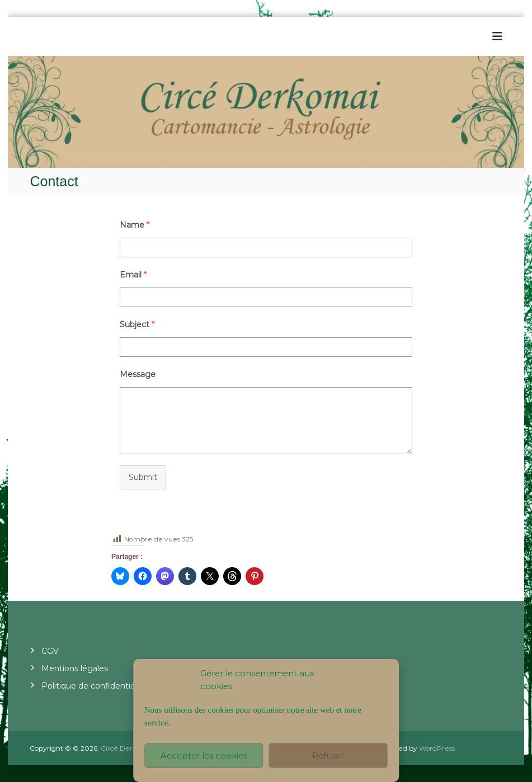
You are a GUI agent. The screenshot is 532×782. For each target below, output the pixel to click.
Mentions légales (75, 668)
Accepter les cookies (204, 755)
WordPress (437, 748)
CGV (50, 651)
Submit (143, 477)
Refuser (328, 755)
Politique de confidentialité (94, 686)
